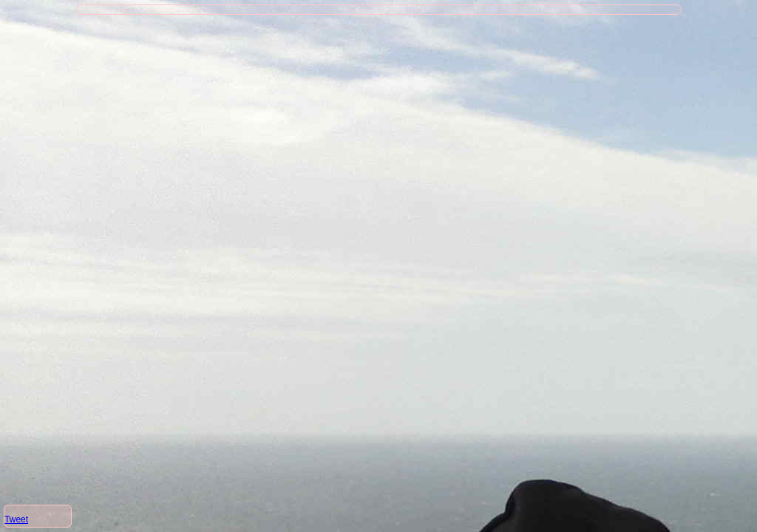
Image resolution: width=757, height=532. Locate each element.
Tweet (16, 519)
